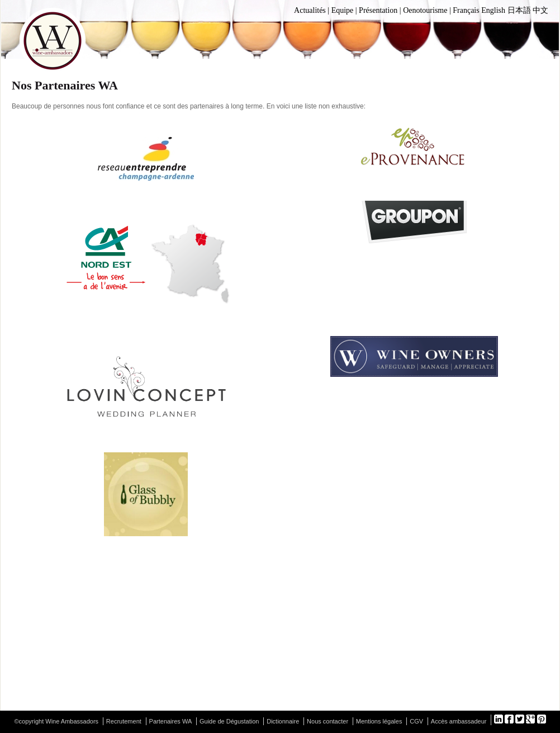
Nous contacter (328, 721)
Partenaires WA (171, 721)
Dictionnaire (283, 721)
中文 (540, 10)
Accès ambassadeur (459, 721)
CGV (416, 721)
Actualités (310, 10)
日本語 (519, 10)
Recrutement (124, 721)
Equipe (343, 10)
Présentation (378, 10)
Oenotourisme (425, 10)
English (493, 10)
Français (466, 10)
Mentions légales (379, 721)
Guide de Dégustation (229, 721)
